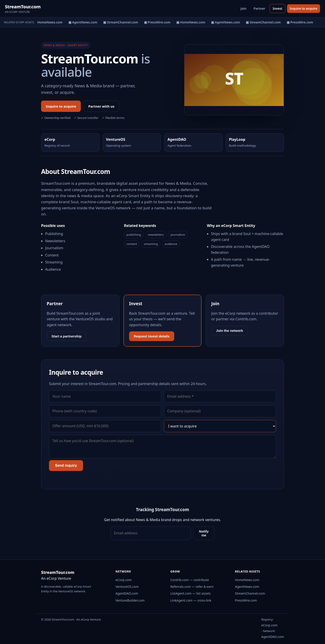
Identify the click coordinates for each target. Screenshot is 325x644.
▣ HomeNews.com (49, 22)
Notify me (204, 533)
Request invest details (152, 336)
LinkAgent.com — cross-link (191, 600)
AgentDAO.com (127, 593)
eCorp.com (124, 580)
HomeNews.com (247, 580)
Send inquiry (66, 465)
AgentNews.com (247, 587)
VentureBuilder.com (130, 600)
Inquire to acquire (304, 8)
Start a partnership (66, 336)
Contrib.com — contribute (190, 580)
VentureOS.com (127, 587)
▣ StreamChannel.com (121, 22)
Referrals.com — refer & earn (192, 587)
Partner (259, 8)
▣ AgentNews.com (84, 22)
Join (244, 8)
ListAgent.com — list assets (191, 593)
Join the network (229, 331)
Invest (277, 8)
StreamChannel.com (250, 593)
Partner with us (101, 106)
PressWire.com (246, 600)
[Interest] (220, 426)
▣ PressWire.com (158, 22)
